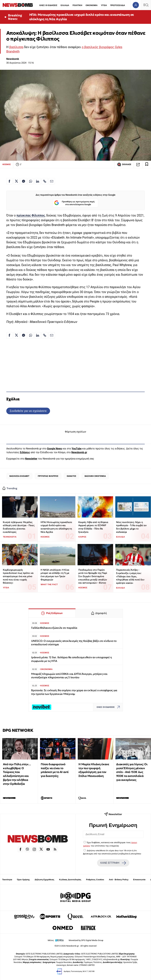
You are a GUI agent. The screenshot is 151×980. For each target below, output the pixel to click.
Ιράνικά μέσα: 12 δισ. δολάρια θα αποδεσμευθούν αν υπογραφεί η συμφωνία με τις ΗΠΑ (71, 659)
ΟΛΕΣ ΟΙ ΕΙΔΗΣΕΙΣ (48, 5)
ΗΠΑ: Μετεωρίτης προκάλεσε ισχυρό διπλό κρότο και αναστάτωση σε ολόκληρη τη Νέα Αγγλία (82, 17)
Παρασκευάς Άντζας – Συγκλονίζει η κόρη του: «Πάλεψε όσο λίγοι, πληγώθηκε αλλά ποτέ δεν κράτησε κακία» (130, 576)
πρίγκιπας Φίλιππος (31, 215)
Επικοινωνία (139, 880)
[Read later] (147, 164)
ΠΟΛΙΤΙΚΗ (77, 5)
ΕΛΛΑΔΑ (65, 5)
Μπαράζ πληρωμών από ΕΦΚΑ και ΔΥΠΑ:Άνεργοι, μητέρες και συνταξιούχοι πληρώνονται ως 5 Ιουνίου (69, 676)
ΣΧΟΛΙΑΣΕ (124, 164)
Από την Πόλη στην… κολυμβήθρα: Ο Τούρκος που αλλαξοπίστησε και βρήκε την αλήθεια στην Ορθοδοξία (17, 774)
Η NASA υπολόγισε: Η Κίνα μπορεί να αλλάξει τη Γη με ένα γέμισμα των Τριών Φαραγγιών (55, 575)
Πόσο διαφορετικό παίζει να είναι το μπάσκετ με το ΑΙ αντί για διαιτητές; (55, 770)
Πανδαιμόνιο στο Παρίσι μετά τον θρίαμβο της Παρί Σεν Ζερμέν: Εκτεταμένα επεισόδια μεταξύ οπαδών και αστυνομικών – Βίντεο (93, 576)
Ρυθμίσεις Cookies (95, 880)
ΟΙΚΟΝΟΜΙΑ (92, 5)
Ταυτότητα (7, 880)
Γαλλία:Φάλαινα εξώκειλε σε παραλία (54, 628)
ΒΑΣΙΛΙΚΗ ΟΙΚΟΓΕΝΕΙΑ (95, 476)
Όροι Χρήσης (23, 880)
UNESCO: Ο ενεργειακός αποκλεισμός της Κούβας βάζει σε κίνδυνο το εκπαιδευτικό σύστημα (74, 643)
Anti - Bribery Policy (119, 880)
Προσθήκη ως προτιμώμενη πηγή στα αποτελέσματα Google (74, 203)
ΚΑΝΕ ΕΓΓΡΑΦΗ (113, 863)
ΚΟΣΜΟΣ (7, 164)
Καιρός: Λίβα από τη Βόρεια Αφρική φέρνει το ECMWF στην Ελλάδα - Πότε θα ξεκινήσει (93, 527)
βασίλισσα (16, 47)
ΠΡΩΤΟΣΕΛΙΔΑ (118, 5)
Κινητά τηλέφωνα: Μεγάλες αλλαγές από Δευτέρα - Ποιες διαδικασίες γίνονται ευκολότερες (19, 527)
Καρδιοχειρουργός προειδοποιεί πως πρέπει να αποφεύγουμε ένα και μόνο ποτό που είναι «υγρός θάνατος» (18, 576)
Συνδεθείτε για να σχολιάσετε (28, 411)
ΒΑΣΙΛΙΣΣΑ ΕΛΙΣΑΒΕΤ (19, 476)
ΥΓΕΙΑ (104, 5)
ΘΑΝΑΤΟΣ (71, 476)
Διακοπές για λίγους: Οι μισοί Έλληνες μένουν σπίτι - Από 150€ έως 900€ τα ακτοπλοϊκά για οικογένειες (132, 772)
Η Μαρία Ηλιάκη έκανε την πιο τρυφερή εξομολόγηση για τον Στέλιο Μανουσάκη (94, 770)
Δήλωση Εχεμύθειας (44, 880)
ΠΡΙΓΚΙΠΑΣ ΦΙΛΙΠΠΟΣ (48, 476)
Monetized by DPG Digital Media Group (86, 940)
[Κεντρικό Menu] (146, 5)
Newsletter (31, 459)
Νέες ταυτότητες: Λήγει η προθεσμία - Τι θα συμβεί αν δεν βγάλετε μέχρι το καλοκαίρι (131, 527)
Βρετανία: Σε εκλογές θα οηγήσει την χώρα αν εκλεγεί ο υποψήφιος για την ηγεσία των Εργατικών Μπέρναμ (74, 692)
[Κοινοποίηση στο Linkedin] (38, 181)
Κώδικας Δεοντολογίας (70, 880)
